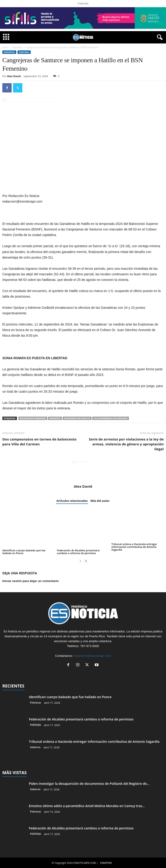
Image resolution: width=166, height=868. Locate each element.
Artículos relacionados (72, 501)
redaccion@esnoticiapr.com (92, 656)
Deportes (17, 47)
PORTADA (24, 52)
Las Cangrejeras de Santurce (111, 418)
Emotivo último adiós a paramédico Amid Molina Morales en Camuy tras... (87, 806)
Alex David (14, 76)
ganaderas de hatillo (77, 418)
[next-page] (86, 561)
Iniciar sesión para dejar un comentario (30, 581)
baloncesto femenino (33, 418)
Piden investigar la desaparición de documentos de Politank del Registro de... (89, 784)
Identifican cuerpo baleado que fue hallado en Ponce (24, 552)
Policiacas (36, 703)
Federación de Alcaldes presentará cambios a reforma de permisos (78, 552)
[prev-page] (80, 561)
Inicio (5, 47)
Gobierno (35, 747)
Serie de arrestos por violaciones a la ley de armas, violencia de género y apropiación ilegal (126, 444)
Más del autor (100, 501)
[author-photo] (83, 471)
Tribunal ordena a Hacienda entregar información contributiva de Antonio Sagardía (134, 547)
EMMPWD (106, 863)
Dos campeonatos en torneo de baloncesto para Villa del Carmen (39, 442)
